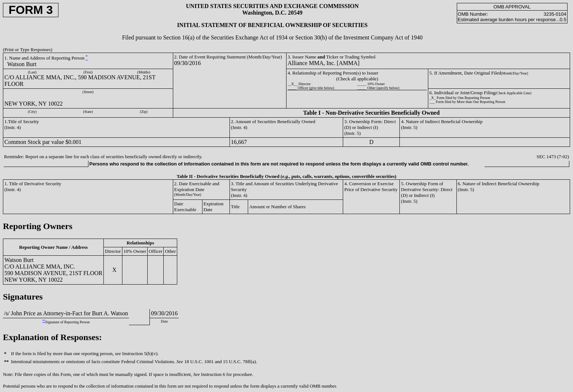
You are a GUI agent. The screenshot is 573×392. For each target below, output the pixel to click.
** (44, 321)
